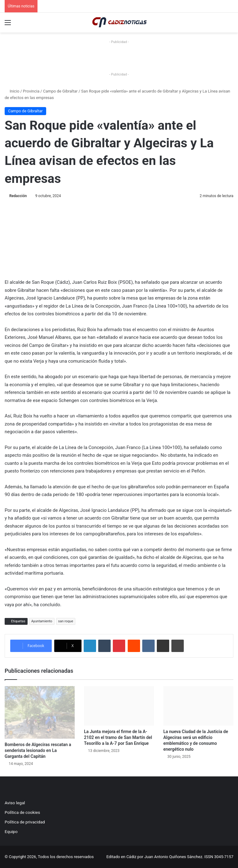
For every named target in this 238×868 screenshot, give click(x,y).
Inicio (12, 91)
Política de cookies (22, 812)
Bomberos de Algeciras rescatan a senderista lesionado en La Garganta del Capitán (38, 750)
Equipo (11, 831)
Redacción (18, 196)
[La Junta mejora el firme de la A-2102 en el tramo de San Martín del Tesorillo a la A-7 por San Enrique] (119, 706)
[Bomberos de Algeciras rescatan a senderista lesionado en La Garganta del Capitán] (40, 712)
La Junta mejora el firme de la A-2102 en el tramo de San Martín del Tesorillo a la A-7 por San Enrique (118, 737)
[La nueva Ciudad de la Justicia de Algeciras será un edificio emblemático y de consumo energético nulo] (198, 706)
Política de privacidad (25, 822)
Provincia (31, 91)
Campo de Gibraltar (60, 91)
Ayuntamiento (42, 621)
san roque (66, 621)
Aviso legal (15, 803)
